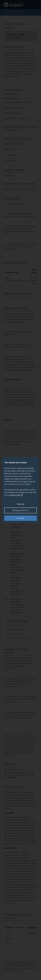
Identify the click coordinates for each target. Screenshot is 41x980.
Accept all (21, 518)
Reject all (21, 504)
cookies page (16, 495)
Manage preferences (21, 510)
